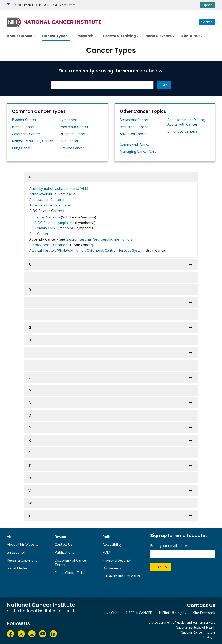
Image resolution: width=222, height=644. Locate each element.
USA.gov (209, 637)
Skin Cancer (69, 141)
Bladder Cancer (24, 120)
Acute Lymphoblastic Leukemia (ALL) (59, 188)
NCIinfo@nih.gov (173, 613)
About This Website (23, 544)
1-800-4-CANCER (139, 613)
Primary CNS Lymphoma (54, 228)
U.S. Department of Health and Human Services (182, 622)
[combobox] (175, 22)
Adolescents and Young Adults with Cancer (186, 122)
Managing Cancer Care (138, 151)
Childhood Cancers (182, 131)
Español (208, 5)
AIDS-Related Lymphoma (54, 223)
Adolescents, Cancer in (47, 200)
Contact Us (63, 544)
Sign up (161, 567)
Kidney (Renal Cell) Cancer (33, 141)
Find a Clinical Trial (70, 573)
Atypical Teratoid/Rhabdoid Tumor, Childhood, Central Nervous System (86, 250)
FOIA (106, 552)
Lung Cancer (22, 148)
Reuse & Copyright (22, 560)
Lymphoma (69, 120)
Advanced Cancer (133, 134)
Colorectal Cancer (26, 134)
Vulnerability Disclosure (122, 576)
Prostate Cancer (73, 134)
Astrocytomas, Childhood (49, 245)
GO (164, 85)
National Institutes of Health (195, 627)
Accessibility (112, 544)
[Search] (207, 22)
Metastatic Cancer (134, 120)
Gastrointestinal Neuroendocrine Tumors (99, 239)
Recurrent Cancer (134, 127)
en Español (16, 552)
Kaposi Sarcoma (47, 217)
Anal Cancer (39, 234)
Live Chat (111, 613)
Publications (64, 552)
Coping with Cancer (135, 144)
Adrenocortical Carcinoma (50, 205)
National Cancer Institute (198, 632)
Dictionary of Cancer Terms (71, 563)
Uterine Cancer (72, 148)
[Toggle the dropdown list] (149, 85)
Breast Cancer (23, 127)
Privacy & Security (117, 560)
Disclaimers (112, 568)
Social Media (17, 568)
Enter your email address (170, 546)
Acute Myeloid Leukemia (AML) (54, 194)
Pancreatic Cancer (74, 127)
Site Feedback (204, 613)
